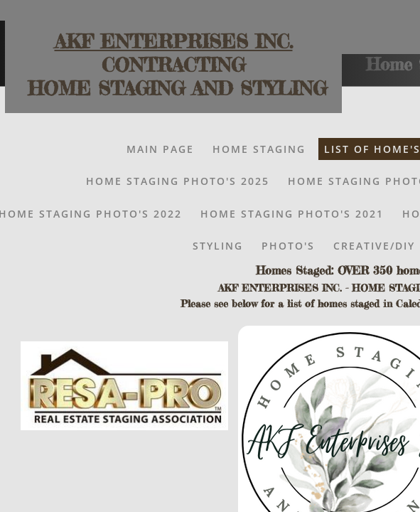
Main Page (160, 149)
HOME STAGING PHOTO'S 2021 (292, 214)
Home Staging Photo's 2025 (178, 181)
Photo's (288, 246)
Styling (218, 246)
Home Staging (259, 149)
